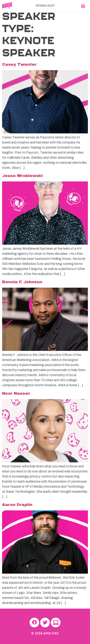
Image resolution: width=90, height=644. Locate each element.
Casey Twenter (19, 64)
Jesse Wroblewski (22, 176)
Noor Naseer (16, 393)
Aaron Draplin (17, 505)
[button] (83, 6)
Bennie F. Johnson (22, 282)
